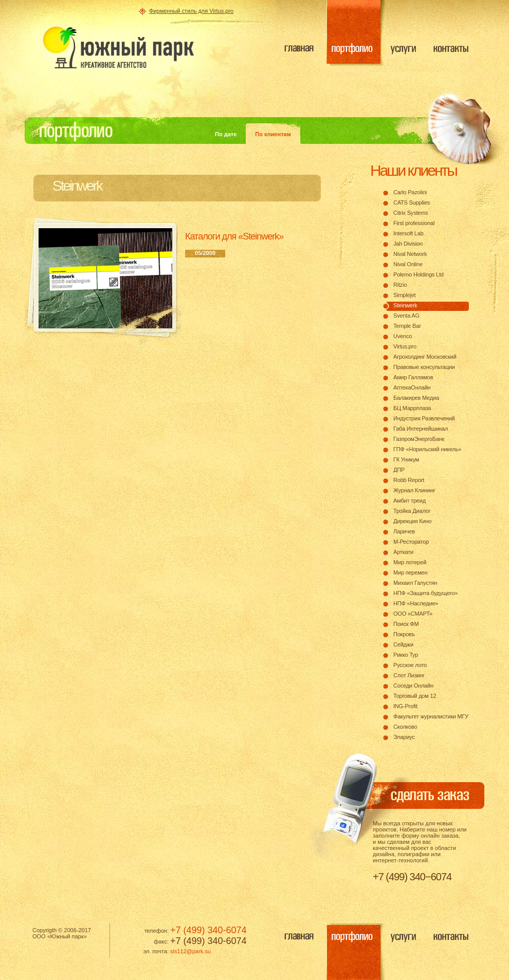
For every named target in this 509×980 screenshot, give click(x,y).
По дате (226, 134)
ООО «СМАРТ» (413, 614)
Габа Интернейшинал (421, 429)
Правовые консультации (424, 367)
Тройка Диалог (412, 511)
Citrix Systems (411, 213)
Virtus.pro (405, 346)
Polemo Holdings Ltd (419, 274)
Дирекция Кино (412, 521)
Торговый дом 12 (415, 696)
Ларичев (404, 531)
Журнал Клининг (414, 490)
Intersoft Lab (408, 233)
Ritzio (400, 285)
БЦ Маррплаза (412, 408)
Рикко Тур (406, 655)
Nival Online (408, 264)
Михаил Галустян (415, 583)
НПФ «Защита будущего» (425, 593)
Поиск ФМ (406, 624)
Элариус (404, 737)
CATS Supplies (412, 202)
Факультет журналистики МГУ (431, 716)
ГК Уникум (406, 459)
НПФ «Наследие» (416, 603)
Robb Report (409, 480)
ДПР (399, 470)
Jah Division (408, 244)
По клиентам (273, 134)
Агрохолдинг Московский (425, 357)
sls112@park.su (190, 951)
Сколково (405, 727)
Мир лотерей (410, 562)
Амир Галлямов (413, 377)
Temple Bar (407, 326)
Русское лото (410, 665)
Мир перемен (410, 572)
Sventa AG (406, 316)
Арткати (403, 552)
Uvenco (403, 336)
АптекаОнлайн (412, 387)
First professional (414, 223)
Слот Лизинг (409, 675)
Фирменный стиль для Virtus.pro (191, 11)
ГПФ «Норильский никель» (427, 449)
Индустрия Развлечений (424, 418)
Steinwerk (405, 305)
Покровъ (404, 634)
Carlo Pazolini (410, 192)
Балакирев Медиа (416, 398)
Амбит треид (410, 501)
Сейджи (403, 644)
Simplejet (404, 295)
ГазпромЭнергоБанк (419, 439)
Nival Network (410, 254)
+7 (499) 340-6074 (208, 930)
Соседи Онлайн (413, 686)
